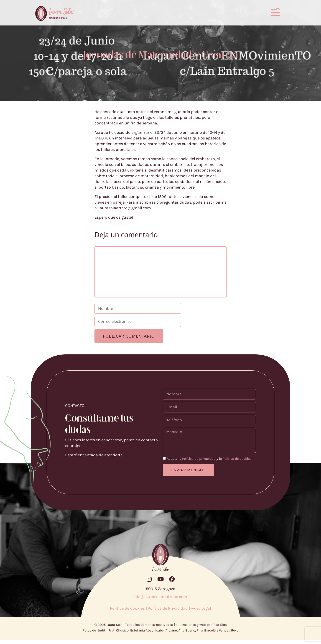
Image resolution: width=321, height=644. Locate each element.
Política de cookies (237, 462)
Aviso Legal (201, 612)
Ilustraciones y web (191, 629)
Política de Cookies (127, 612)
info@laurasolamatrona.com (161, 601)
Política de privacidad (199, 462)
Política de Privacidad (168, 612)
